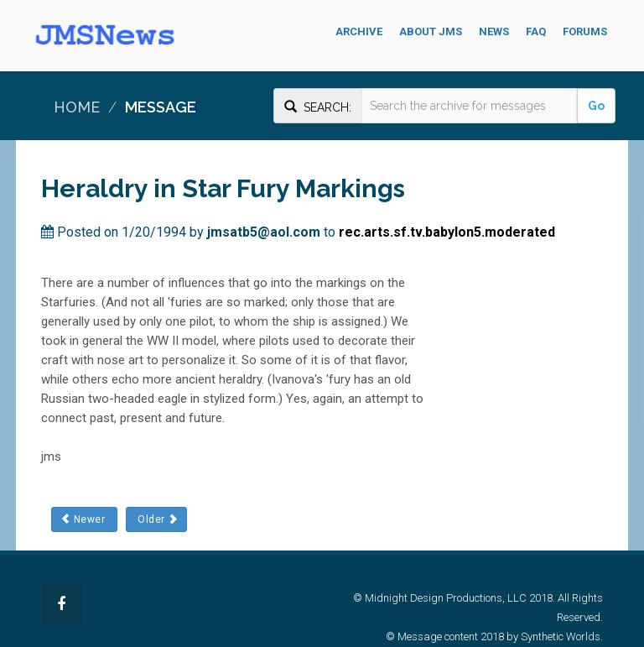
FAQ (536, 31)
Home (77, 107)
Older (156, 519)
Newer (84, 519)
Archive (359, 31)
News (494, 31)
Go (596, 106)
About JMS (431, 31)
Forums (585, 31)
